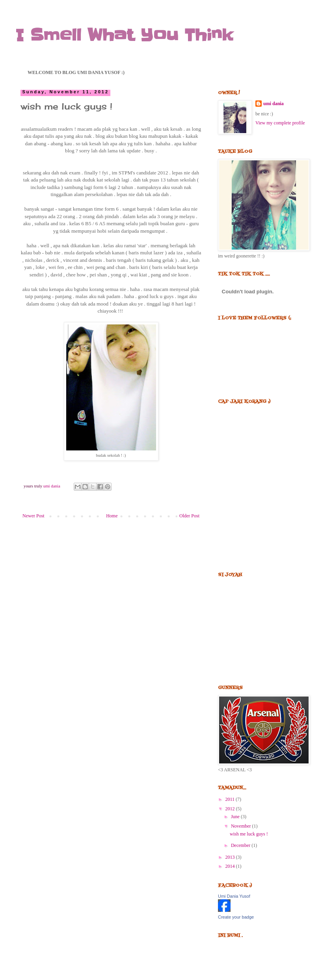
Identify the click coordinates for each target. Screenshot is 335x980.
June (236, 817)
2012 (231, 809)
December (241, 845)
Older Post (189, 516)
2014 (231, 866)
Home (112, 516)
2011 (231, 799)
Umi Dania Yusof (234, 896)
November (242, 826)
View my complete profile (280, 123)
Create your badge (236, 917)
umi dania (274, 104)
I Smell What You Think (124, 35)
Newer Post (33, 516)
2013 (231, 857)
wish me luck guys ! (249, 834)
